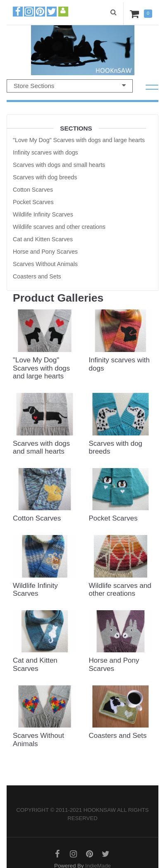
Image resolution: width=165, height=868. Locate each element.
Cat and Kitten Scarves (43, 239)
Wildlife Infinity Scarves (43, 214)
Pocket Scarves (33, 202)
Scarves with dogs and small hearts (59, 165)
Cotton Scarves (33, 190)
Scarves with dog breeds (45, 177)
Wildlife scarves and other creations (59, 227)
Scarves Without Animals (45, 264)
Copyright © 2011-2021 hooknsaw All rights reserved (82, 814)
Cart (136, 14)
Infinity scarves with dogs (45, 152)
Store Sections (70, 86)
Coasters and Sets (37, 276)
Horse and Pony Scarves (45, 252)
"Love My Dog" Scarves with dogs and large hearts (79, 140)
